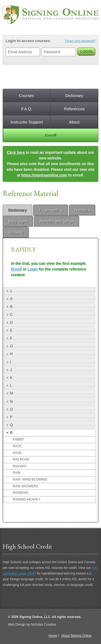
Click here (16, 152)
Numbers (82, 210)
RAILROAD (21, 459)
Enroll (51, 135)
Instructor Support (27, 122)
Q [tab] (9, 425)
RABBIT (18, 439)
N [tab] (9, 401)
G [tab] (9, 346)
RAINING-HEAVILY (27, 499)
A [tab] (9, 299)
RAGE (17, 453)
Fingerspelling (50, 210)
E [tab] (9, 330)
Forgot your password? (80, 41)
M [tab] (9, 393)
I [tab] (8, 362)
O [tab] (9, 409)
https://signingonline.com (44, 175)
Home (53, 636)
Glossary (16, 232)
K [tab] (9, 378)
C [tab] (9, 314)
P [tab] (9, 417)
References (74, 109)
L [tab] (9, 385)
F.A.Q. (27, 109)
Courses (27, 96)
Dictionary (74, 96)
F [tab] (9, 338)
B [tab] (9, 306)
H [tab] (9, 354)
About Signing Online (76, 636)
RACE (17, 446)
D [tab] (9, 322)
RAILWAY (20, 466)
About (74, 122)
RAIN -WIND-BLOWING (30, 479)
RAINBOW (20, 493)
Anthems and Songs (57, 221)
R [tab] (9, 433)
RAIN (17, 473)
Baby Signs (18, 221)
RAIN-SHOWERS (25, 486)
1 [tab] (9, 291)
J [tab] (8, 370)
